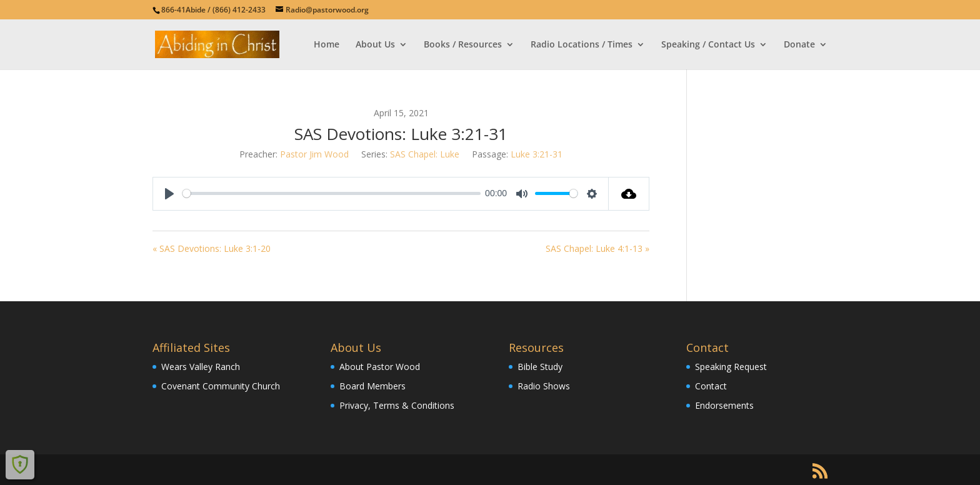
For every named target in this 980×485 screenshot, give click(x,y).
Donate (799, 45)
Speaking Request (731, 367)
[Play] (169, 194)
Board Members (372, 386)
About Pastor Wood (380, 367)
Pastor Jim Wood (314, 154)
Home (327, 45)
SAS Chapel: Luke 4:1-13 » (597, 248)
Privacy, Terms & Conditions (397, 405)
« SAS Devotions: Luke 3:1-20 (212, 248)
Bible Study (540, 367)
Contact (711, 386)
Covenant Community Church (221, 386)
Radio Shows (544, 386)
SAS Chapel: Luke (425, 154)
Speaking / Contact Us (708, 45)
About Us (375, 45)
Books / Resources (463, 45)
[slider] (332, 193)
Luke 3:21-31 (537, 154)
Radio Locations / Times (582, 45)
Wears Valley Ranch (201, 367)
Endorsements (724, 405)
